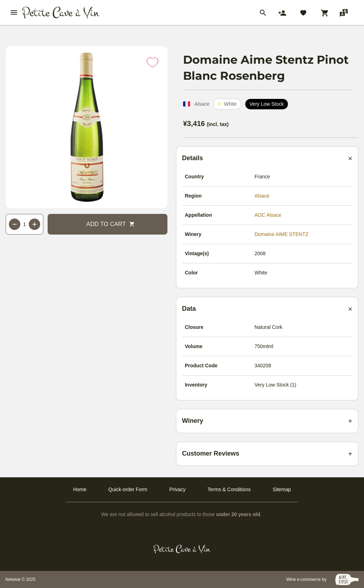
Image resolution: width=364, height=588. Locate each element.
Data (189, 309)
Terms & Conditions (229, 489)
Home (80, 489)
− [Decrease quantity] (15, 224)
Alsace (262, 196)
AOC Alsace (268, 215)
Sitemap (282, 489)
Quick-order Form (128, 489)
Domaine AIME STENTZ (282, 234)
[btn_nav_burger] (14, 12)
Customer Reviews (211, 453)
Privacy (177, 489)
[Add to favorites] (152, 62)
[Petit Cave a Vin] (182, 549)
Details (192, 158)
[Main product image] (87, 127)
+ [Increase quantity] (34, 224)
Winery (193, 421)
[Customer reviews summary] (267, 454)
